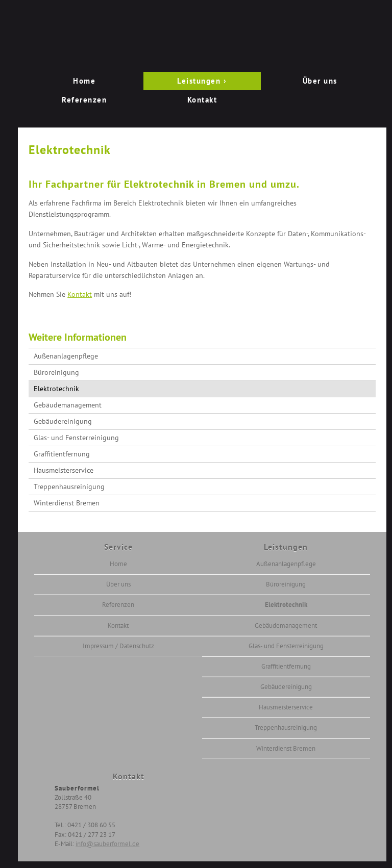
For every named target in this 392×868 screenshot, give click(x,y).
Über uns (320, 81)
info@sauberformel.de (107, 844)
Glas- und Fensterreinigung (76, 438)
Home (84, 81)
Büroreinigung (56, 372)
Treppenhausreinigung (69, 487)
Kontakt (202, 100)
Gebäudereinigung (63, 421)
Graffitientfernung (62, 454)
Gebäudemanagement (68, 405)
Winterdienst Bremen (67, 503)
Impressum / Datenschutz (118, 646)
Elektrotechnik (56, 389)
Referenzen (84, 100)
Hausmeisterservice (64, 470)
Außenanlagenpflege (66, 356)
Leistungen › (202, 81)
